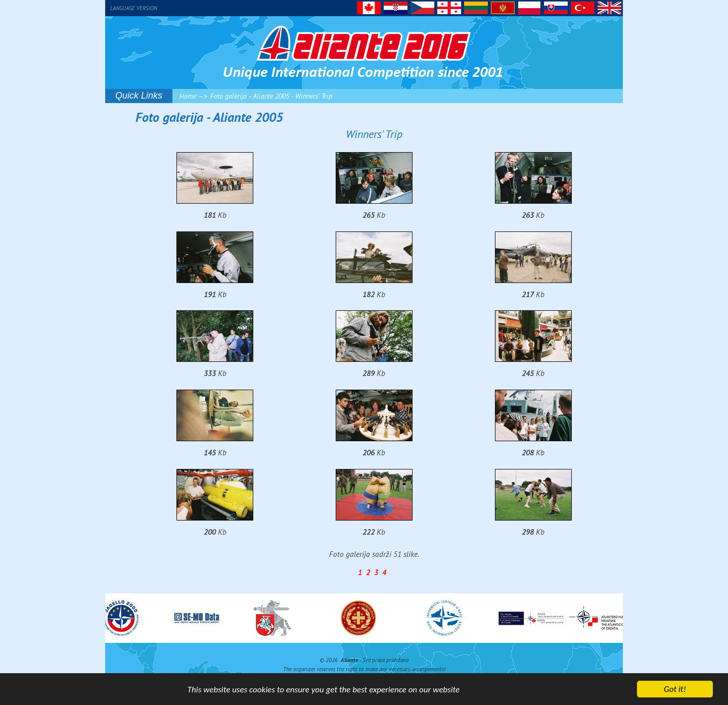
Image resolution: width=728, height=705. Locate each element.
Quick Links (139, 96)
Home (188, 96)
